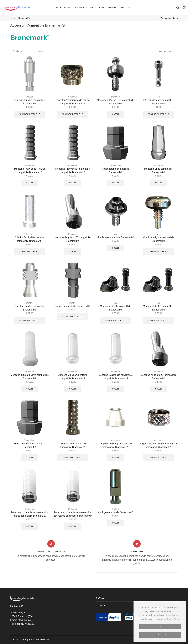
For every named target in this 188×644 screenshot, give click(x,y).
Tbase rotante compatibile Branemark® (115, 171)
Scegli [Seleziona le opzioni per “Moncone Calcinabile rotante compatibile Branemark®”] (73, 389)
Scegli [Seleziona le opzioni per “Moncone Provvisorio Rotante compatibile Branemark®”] (30, 183)
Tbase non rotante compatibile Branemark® (30, 445)
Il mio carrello (108, 7)
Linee (67, 7)
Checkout (126, 7)
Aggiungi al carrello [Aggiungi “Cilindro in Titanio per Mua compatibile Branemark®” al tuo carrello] (73, 458)
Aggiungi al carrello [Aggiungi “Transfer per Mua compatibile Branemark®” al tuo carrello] (30, 320)
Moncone (115, 97)
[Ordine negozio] (23, 51)
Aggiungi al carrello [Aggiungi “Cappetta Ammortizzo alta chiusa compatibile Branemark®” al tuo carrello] (73, 114)
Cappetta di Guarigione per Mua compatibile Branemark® (116, 445)
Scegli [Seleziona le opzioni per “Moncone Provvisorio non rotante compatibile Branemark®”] (73, 183)
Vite (158, 97)
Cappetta (72, 97)
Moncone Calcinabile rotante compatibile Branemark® (73, 377)
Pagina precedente (169, 18)
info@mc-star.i (25, 620)
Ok (160, 626)
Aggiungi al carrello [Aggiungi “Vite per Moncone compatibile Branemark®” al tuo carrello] (158, 114)
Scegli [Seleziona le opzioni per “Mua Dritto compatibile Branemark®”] (115, 248)
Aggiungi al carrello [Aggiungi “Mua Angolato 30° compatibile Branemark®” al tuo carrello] (115, 320)
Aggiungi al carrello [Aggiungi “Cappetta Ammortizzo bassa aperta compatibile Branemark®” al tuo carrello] (158, 458)
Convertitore (115, 166)
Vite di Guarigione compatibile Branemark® (158, 239)
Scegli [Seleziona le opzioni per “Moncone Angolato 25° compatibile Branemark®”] (158, 389)
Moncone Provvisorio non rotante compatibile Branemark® (73, 171)
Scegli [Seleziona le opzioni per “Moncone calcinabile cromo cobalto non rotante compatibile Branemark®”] (73, 526)
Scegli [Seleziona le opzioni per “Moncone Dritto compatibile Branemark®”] (158, 183)
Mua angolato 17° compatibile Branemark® (158, 308)
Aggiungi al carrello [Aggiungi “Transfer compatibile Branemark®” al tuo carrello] (73, 317)
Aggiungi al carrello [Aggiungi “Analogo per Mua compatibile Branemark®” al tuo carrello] (30, 114)
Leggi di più (160, 635)
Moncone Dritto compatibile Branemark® (158, 171)
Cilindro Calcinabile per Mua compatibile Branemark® (30, 239)
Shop (59, 7)
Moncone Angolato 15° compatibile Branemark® (73, 239)
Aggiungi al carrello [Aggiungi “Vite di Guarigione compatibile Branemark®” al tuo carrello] (158, 252)
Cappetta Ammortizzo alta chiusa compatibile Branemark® (72, 102)
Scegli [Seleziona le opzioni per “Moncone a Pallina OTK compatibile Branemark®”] (115, 114)
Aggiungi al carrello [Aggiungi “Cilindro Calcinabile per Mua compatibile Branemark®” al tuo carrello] (30, 252)
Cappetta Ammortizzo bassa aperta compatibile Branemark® (158, 445)
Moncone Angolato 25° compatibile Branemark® (158, 377)
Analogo (30, 97)
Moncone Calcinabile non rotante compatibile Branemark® (116, 377)
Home (13, 18)
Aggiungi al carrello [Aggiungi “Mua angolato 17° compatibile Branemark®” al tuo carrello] (158, 320)
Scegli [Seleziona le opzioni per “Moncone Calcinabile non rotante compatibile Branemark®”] (115, 389)
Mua (116, 234)
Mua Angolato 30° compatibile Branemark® (116, 308)
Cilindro (30, 234)
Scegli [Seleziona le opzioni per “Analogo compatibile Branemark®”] (115, 523)
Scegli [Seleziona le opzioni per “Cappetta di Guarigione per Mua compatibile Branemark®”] (115, 458)
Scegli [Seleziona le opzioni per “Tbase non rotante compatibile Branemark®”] (30, 458)
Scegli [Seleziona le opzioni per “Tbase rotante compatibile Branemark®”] (115, 183)
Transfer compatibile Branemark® (73, 306)
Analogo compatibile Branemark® (115, 512)
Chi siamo (78, 7)
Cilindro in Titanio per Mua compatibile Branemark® (72, 445)
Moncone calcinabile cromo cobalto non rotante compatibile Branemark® (73, 514)
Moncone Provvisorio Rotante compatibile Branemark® (30, 171)
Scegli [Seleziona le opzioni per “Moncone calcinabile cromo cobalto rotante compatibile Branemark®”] (30, 526)
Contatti (92, 7)
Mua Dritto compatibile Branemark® (116, 237)
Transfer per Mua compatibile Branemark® (30, 308)
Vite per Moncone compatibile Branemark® (158, 102)
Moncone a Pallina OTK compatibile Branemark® (115, 102)
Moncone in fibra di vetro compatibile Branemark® (30, 377)
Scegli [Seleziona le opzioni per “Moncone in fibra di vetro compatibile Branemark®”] (30, 389)
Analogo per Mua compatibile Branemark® (30, 102)
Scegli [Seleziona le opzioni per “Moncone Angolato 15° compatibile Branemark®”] (73, 252)
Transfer (30, 303)
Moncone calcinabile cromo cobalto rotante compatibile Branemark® (30, 514)
